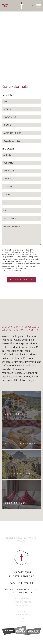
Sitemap (21, 618)
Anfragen (21, 541)
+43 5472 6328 (21, 572)
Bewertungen (21, 606)
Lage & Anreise (21, 598)
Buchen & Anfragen (27, 538)
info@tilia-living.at (22, 576)
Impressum (21, 611)
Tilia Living (10, 538)
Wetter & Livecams (21, 602)
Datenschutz (21, 615)
